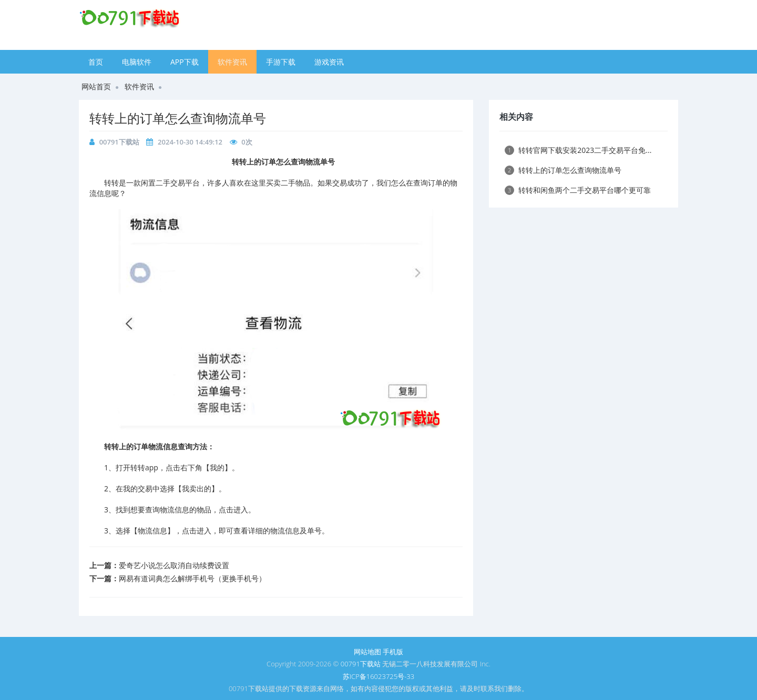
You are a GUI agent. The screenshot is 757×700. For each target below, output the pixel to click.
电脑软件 (137, 62)
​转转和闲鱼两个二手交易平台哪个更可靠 (578, 190)
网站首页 (96, 86)
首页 (96, 62)
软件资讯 (232, 62)
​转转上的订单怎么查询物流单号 (178, 118)
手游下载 (281, 62)
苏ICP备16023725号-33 (378, 676)
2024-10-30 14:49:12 (190, 142)
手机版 (393, 652)
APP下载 (185, 62)
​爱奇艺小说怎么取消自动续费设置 (174, 565)
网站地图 (367, 652)
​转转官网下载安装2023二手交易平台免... (578, 150)
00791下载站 (119, 142)
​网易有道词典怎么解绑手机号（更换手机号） (192, 578)
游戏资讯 (329, 62)
